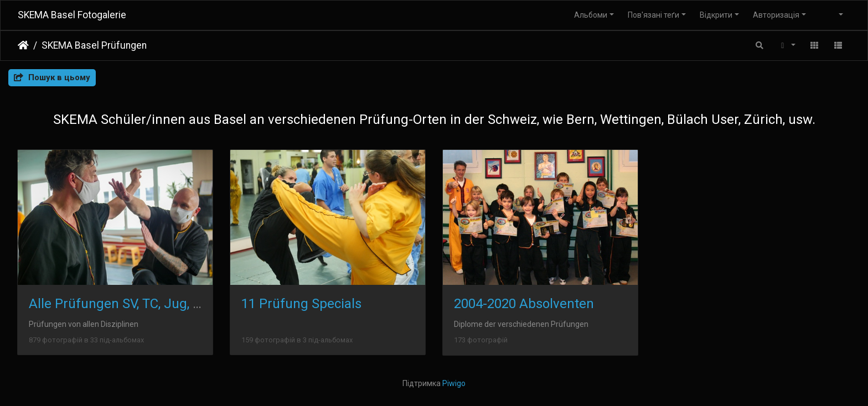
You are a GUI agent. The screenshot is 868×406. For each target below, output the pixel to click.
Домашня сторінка (23, 45)
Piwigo (454, 383)
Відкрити (716, 15)
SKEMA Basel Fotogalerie (72, 15)
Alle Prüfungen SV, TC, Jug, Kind (124, 304)
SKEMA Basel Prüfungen (94, 45)
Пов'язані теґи (653, 15)
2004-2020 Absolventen (524, 304)
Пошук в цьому (52, 77)
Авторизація (776, 15)
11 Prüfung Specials (301, 304)
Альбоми (591, 15)
